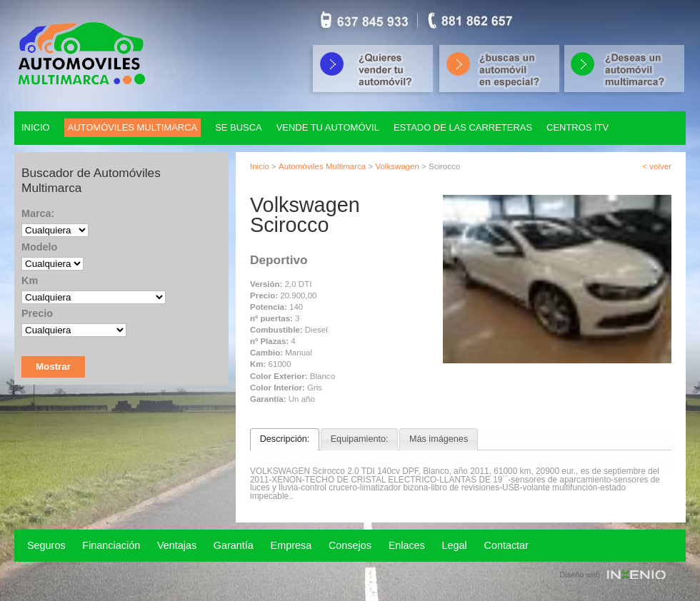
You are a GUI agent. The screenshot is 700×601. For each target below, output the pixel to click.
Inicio (36, 127)
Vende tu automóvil (328, 127)
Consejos (350, 545)
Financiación (111, 545)
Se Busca (239, 127)
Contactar (506, 545)
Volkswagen (397, 166)
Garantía (234, 545)
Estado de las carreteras (463, 127)
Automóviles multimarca (133, 127)
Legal (455, 545)
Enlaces (407, 545)
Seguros (46, 545)
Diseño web (580, 575)
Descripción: (285, 439)
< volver (657, 166)
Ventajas (177, 545)
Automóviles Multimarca (322, 166)
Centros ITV (577, 127)
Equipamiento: (360, 439)
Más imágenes (439, 439)
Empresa (291, 545)
